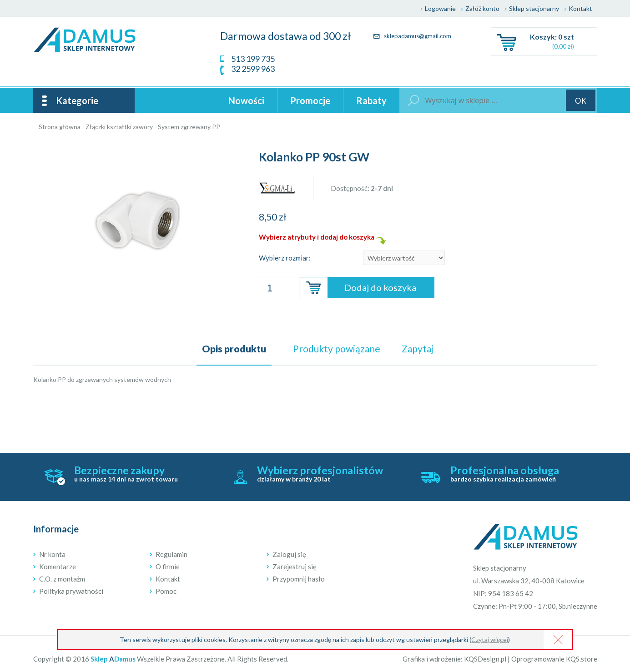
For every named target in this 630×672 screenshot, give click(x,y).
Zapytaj (418, 349)
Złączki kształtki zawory (119, 127)
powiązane (337, 349)
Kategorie (77, 100)
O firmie (168, 567)
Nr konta (52, 554)
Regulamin (171, 554)
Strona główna (60, 127)
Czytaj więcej (490, 639)
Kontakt (580, 8)
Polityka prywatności (71, 591)
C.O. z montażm (62, 579)
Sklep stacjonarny (534, 8)
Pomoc (166, 591)
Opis (234, 349)
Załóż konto (482, 8)
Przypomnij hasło (299, 579)
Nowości (246, 100)
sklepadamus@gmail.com (412, 36)
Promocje (310, 100)
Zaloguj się (289, 554)
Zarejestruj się (295, 567)
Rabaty (371, 100)
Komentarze (58, 567)
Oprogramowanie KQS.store (554, 659)
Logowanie (440, 8)
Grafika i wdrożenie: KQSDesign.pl (454, 659)
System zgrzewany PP (189, 127)
